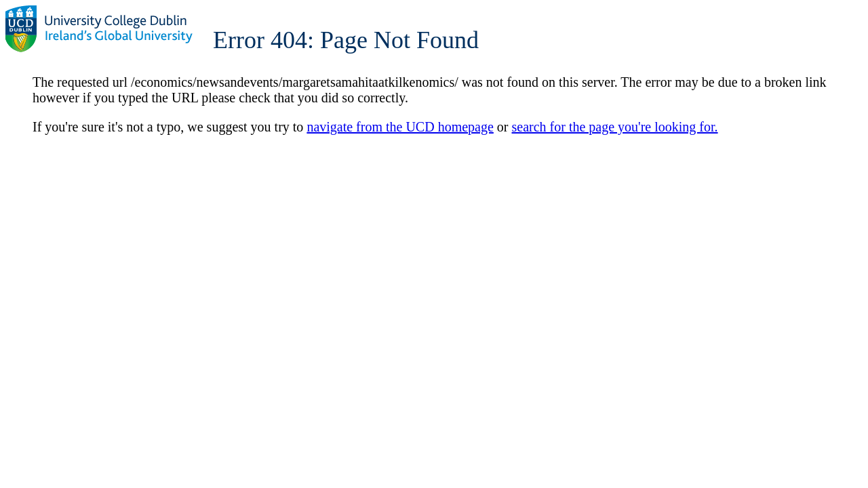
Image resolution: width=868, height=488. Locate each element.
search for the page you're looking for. (615, 127)
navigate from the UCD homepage (400, 127)
